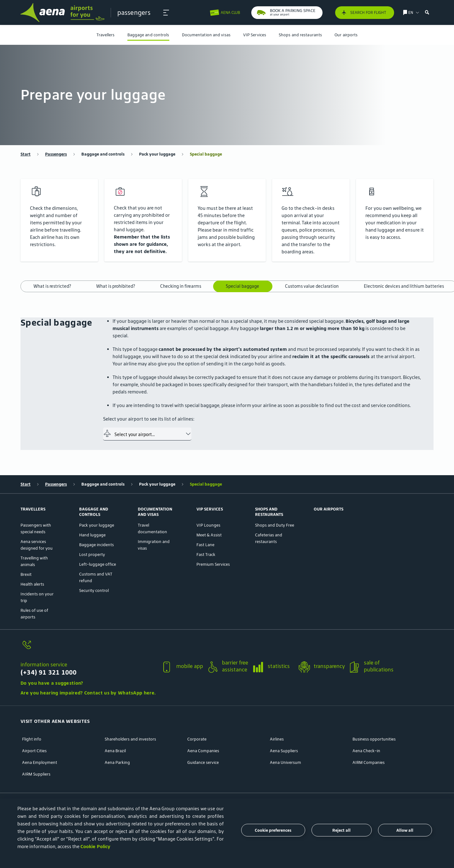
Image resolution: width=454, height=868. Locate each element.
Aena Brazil (115, 751)
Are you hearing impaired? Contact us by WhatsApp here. (88, 693)
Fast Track (206, 555)
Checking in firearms (181, 286)
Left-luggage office (98, 564)
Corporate (197, 739)
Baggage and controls (148, 35)
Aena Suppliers (284, 751)
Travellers (106, 35)
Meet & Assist (209, 535)
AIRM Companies (369, 762)
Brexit (26, 574)
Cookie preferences (273, 830)
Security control (94, 590)
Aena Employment (40, 762)
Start (26, 154)
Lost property (92, 555)
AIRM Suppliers (36, 774)
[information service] (88, 649)
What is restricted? (52, 286)
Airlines (277, 739)
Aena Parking (117, 762)
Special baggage (206, 154)
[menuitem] (106, 35)
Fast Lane (205, 545)
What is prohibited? (116, 286)
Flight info (32, 739)
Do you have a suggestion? (52, 683)
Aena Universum (285, 762)
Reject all (341, 830)
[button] (166, 13)
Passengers (56, 154)
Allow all (405, 830)
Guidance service (203, 762)
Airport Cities (34, 751)
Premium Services (213, 564)
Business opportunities (374, 739)
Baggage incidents (96, 545)
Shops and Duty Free (275, 525)
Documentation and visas (206, 35)
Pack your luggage (157, 154)
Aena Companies (203, 751)
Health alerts (32, 584)
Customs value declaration (312, 286)
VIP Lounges (208, 525)
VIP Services (255, 35)
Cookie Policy (95, 846)
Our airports (346, 35)
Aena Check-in (366, 751)
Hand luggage (92, 535)
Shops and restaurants (300, 35)
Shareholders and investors (130, 739)
